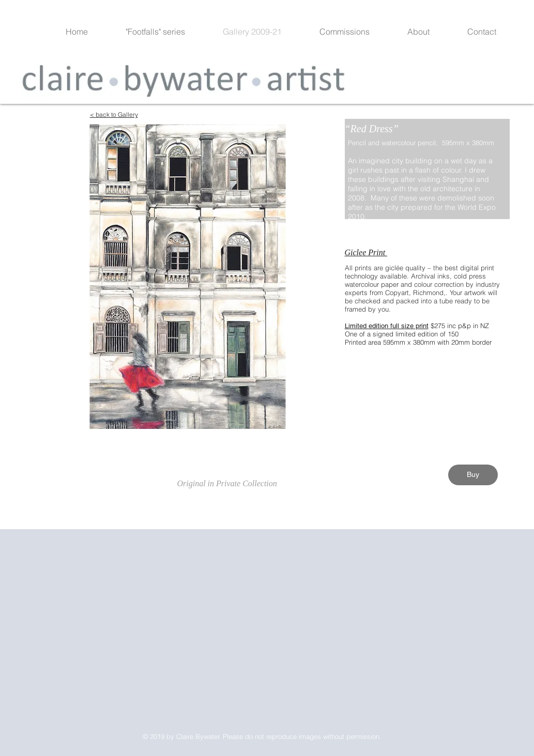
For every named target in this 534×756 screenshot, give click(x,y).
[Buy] (473, 475)
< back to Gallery (114, 114)
